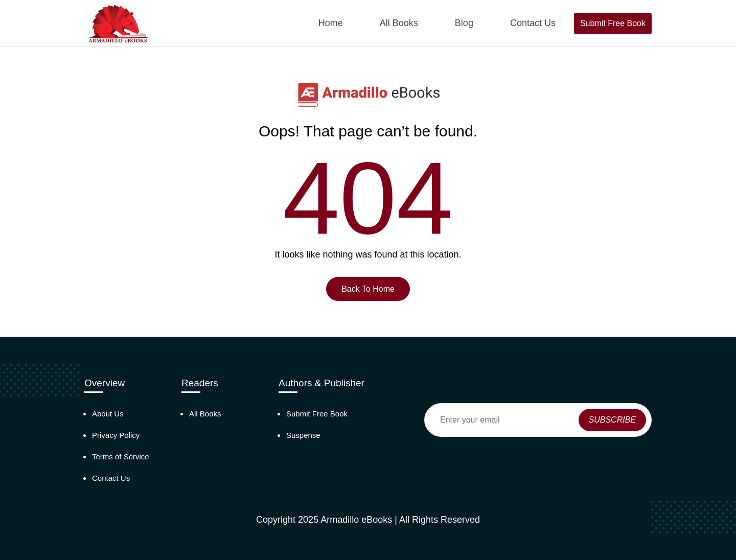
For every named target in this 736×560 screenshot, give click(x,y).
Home (331, 23)
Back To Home (368, 289)
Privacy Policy (116, 435)
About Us (108, 414)
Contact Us (533, 23)
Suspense (303, 435)
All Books (399, 23)
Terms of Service (121, 457)
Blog (464, 23)
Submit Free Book (613, 23)
